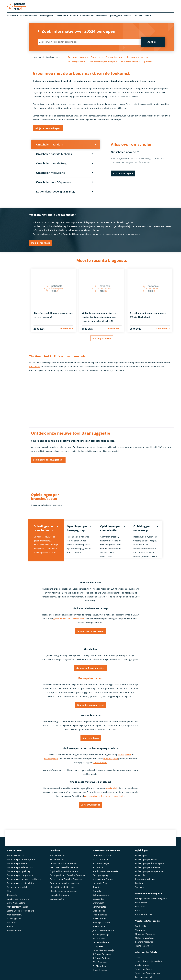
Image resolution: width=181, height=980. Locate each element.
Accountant (98, 863)
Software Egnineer (101, 954)
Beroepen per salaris (145, 973)
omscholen (35, 367)
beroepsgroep (51, 759)
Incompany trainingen (146, 875)
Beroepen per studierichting (21, 879)
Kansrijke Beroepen (59, 891)
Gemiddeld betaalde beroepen (65, 879)
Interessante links (144, 910)
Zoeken (152, 42)
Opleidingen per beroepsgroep (150, 859)
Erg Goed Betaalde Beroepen (64, 867)
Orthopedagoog (100, 871)
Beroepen (12, 16)
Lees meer (65, 329)
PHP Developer (100, 962)
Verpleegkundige (101, 930)
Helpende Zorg (100, 879)
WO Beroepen (57, 855)
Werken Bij (141, 922)
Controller (97, 887)
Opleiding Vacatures (145, 934)
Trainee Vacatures (144, 942)
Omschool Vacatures (145, 930)
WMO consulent (100, 855)
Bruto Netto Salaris (16, 899)
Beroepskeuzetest (29, 16)
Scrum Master (99, 903)
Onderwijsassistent (102, 851)
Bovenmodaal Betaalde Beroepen (66, 875)
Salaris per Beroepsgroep (147, 969)
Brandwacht (98, 899)
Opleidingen (114, 16)
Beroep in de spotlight (18, 883)
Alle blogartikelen (102, 339)
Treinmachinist (100, 910)
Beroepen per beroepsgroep (21, 855)
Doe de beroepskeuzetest (90, 705)
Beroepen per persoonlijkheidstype (24, 875)
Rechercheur (99, 922)
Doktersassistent (101, 891)
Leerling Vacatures (144, 938)
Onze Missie (141, 898)
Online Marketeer (101, 938)
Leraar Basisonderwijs (103, 946)
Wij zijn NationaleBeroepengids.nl (151, 894)
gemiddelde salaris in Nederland (69, 619)
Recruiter (97, 883)
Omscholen (61, 16)
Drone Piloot (99, 907)
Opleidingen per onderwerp (149, 863)
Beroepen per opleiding (18, 867)
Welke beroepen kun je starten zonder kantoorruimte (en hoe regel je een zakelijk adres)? (99, 317)
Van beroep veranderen (19, 895)
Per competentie (76, 62)
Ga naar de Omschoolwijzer (91, 668)
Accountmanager (101, 859)
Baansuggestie (46, 16)
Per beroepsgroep (77, 57)
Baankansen (86, 16)
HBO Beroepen (57, 851)
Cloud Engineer (100, 966)
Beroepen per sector (17, 859)
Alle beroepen (14, 926)
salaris (121, 755)
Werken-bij (111, 788)
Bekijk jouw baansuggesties (47, 460)
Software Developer (102, 950)
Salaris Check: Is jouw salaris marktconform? (21, 908)
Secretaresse (99, 934)
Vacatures (100, 16)
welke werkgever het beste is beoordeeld (104, 796)
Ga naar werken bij (91, 805)
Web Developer (100, 958)
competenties (100, 763)
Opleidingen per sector (146, 855)
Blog (147, 16)
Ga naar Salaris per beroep (90, 631)
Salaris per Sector (144, 965)
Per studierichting (129, 62)
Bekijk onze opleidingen (47, 129)
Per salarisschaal (114, 57)
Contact (139, 906)
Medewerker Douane (103, 875)
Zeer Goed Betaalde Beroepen (65, 863)
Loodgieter (98, 942)
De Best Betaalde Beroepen (63, 859)
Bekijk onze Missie (41, 243)
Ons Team (140, 902)
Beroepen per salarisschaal (20, 863)
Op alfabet (148, 62)
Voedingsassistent (101, 918)
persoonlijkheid (110, 759)
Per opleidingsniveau (138, 57)
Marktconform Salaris (17, 903)
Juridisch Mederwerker (104, 926)
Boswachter (98, 895)
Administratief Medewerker (106, 867)
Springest (140, 883)
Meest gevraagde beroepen (63, 887)
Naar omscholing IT (122, 174)
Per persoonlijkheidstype (102, 62)
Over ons (138, 16)
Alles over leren (91, 738)
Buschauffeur (99, 914)
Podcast (127, 16)
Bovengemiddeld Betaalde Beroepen (68, 871)
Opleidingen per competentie (149, 867)
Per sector (96, 57)
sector (128, 755)
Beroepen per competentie (20, 871)
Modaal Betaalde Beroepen (63, 883)
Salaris (73, 16)
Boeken (139, 879)
